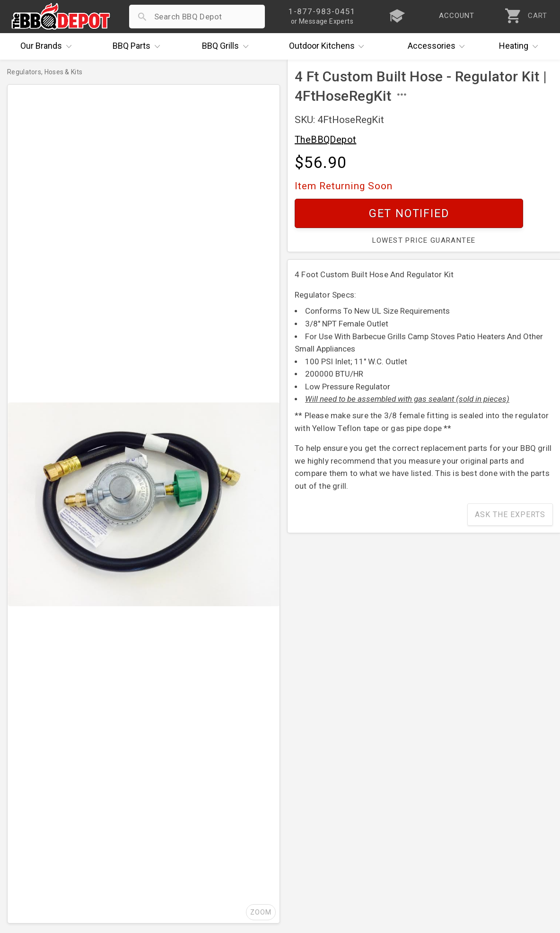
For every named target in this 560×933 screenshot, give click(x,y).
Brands (48, 46)
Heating (521, 46)
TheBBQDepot (325, 140)
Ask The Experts (510, 515)
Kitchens (329, 46)
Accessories (439, 46)
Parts (139, 46)
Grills (227, 46)
